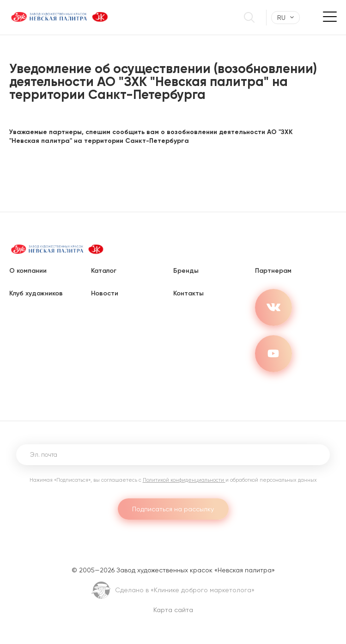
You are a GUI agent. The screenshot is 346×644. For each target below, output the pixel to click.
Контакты (188, 293)
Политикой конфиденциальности (184, 480)
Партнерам (273, 271)
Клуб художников (36, 293)
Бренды (186, 271)
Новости (105, 293)
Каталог (104, 271)
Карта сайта (173, 610)
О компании (28, 271)
